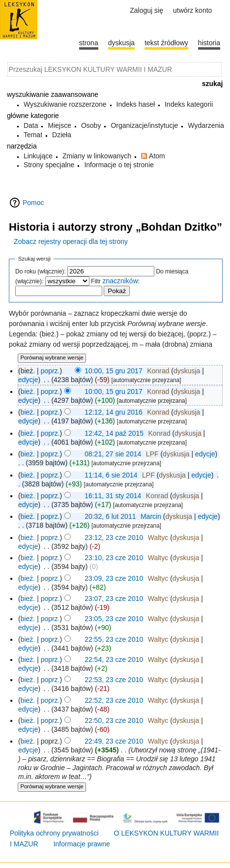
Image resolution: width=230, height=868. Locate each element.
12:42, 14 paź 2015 (114, 433)
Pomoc (33, 203)
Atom (157, 156)
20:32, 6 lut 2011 (110, 516)
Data (31, 125)
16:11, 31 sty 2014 (113, 496)
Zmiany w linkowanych (97, 156)
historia (209, 43)
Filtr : (115, 281)
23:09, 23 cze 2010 (114, 578)
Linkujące (38, 156)
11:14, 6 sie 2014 (111, 475)
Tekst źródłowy (166, 43)
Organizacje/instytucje (144, 125)
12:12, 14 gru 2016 (114, 412)
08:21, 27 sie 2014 (113, 454)
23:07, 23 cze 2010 (114, 599)
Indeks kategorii (189, 104)
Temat (33, 135)
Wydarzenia (206, 125)
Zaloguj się (146, 10)
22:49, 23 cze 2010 (114, 741)
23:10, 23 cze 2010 (114, 558)
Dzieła (62, 135)
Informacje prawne (82, 844)
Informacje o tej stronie (119, 165)
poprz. (50, 371)
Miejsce (59, 125)
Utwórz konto (192, 10)
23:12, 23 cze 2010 (114, 538)
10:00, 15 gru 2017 (114, 371)
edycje (28, 380)
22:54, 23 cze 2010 (114, 659)
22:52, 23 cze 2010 (114, 700)
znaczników (120, 281)
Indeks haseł (136, 104)
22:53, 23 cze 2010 (114, 680)
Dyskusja (121, 43)
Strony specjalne (49, 165)
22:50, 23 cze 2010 (114, 720)
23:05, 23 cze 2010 (114, 619)
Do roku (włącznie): (41, 271)
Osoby (91, 125)
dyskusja (187, 371)
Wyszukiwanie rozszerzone (65, 104)
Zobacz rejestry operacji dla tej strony (71, 241)
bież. (28, 391)
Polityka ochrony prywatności (54, 833)
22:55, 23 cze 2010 (114, 639)
